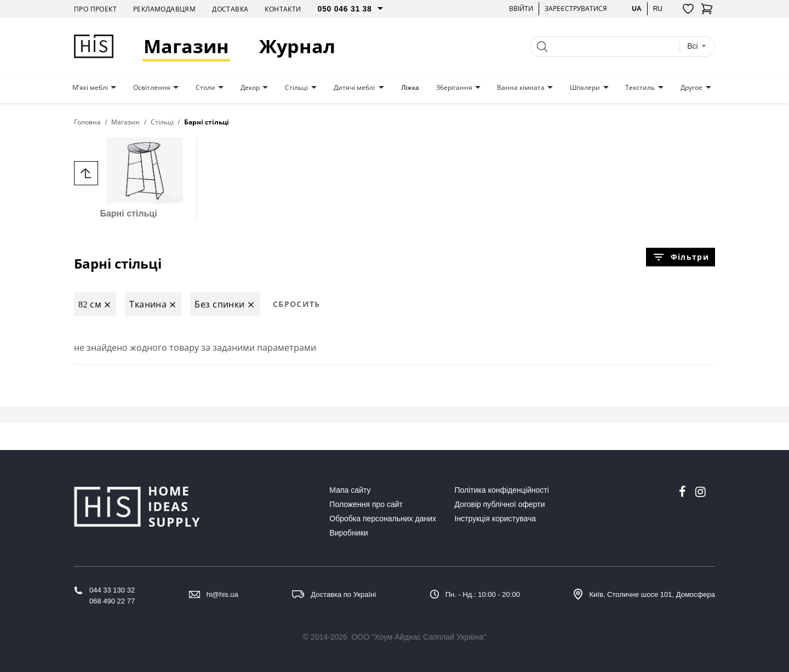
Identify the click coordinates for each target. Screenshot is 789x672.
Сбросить (297, 304)
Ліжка (410, 88)
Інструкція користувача (495, 519)
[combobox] (697, 46)
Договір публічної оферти (500, 504)
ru (658, 8)
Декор (250, 88)
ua (636, 8)
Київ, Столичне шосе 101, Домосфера (652, 594)
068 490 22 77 (112, 601)
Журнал (297, 46)
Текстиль (640, 88)
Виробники (348, 533)
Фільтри (681, 257)
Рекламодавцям (164, 9)
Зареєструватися (576, 8)
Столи (205, 88)
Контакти (283, 9)
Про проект (95, 9)
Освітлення (152, 88)
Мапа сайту (350, 490)
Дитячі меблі (354, 88)
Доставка (230, 9)
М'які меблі (90, 88)
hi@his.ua (222, 594)
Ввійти (521, 8)
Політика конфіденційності (502, 490)
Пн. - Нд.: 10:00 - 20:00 (483, 594)
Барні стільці (128, 178)
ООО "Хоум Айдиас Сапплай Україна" (419, 637)
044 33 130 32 (112, 590)
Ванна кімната (521, 88)
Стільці (296, 88)
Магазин (186, 46)
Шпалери (585, 88)
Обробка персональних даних (383, 519)
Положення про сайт (366, 504)
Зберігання (454, 88)
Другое (691, 88)
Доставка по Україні (343, 594)
